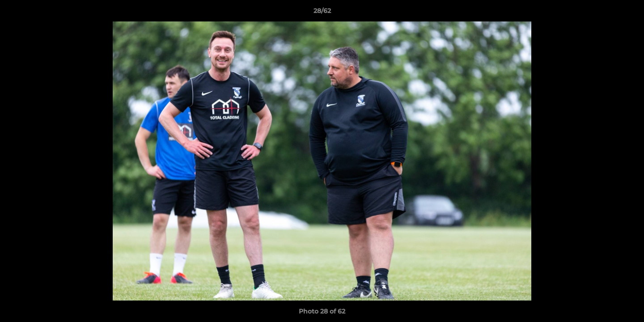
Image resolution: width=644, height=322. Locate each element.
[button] (628, 13)
